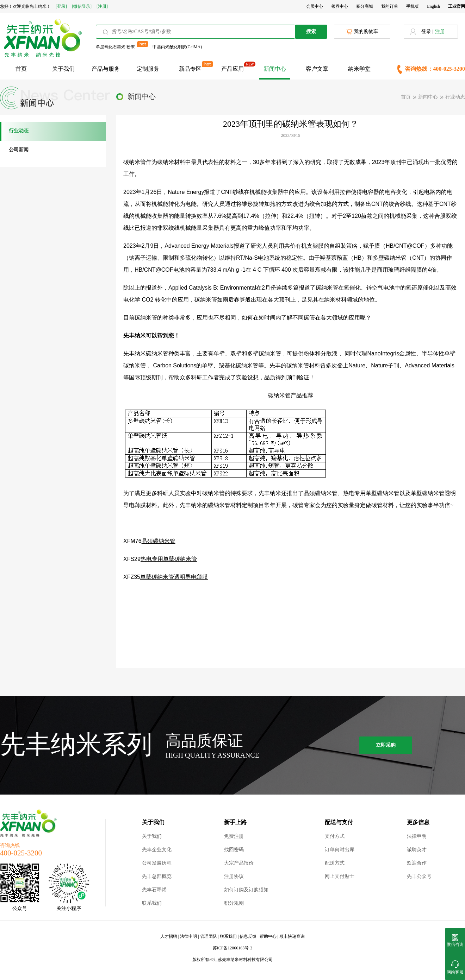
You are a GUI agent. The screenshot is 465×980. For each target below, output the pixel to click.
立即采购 (386, 745)
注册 (440, 31)
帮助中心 (268, 936)
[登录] (61, 6)
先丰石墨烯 (154, 890)
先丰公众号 (419, 876)
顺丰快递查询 (292, 936)
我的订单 (390, 6)
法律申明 (417, 836)
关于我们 (63, 69)
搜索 (311, 31)
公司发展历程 (157, 863)
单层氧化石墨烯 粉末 (115, 47)
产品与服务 (106, 69)
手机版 (413, 6)
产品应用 (232, 69)
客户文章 (317, 69)
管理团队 (209, 936)
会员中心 (315, 6)
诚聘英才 (417, 850)
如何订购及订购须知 (246, 890)
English (433, 6)
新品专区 (190, 69)
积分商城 (365, 6)
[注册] (102, 6)
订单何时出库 (340, 850)
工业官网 (457, 6)
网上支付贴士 (340, 876)
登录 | (427, 31)
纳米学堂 (359, 69)
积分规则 (234, 903)
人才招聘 (169, 936)
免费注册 (234, 836)
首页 (21, 69)
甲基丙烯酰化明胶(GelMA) (177, 47)
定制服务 (148, 69)
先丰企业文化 (157, 850)
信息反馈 (248, 936)
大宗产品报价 (239, 863)
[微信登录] (82, 6)
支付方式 (335, 836)
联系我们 (152, 903)
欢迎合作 (417, 863)
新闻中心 (275, 69)
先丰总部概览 (157, 876)
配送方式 (335, 863)
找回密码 (234, 850)
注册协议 (234, 876)
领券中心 (340, 6)
